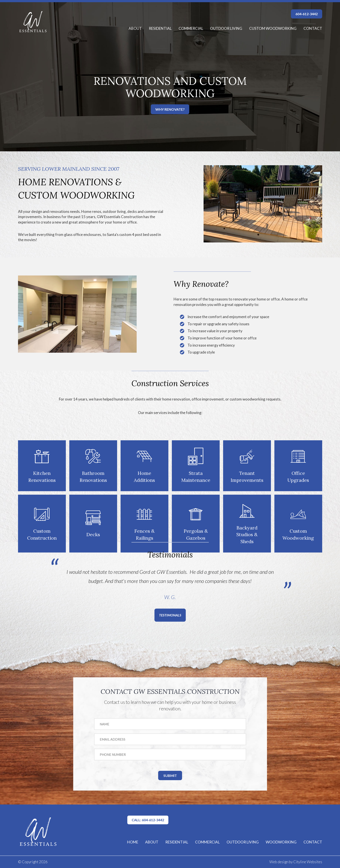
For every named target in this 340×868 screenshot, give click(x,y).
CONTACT (313, 842)
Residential (160, 28)
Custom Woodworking (273, 28)
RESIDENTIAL (177, 842)
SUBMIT (170, 775)
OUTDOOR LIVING (243, 842)
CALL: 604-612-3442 (148, 820)
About (135, 28)
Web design (279, 862)
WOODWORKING (281, 842)
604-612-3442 (307, 14)
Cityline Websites (308, 862)
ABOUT (152, 842)
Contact (313, 28)
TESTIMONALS (170, 615)
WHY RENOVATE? (170, 109)
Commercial (191, 28)
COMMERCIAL (207, 842)
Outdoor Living (226, 28)
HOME (133, 842)
